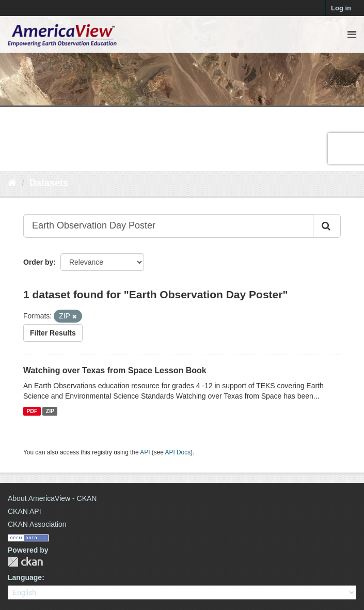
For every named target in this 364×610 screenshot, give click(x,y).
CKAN (25, 562)
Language (25, 577)
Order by (38, 262)
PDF (32, 411)
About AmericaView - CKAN (52, 498)
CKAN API (25, 511)
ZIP (50, 411)
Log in (341, 8)
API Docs (178, 452)
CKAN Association (37, 524)
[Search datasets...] (168, 226)
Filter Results (53, 333)
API (145, 452)
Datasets (49, 183)
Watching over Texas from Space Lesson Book (115, 370)
